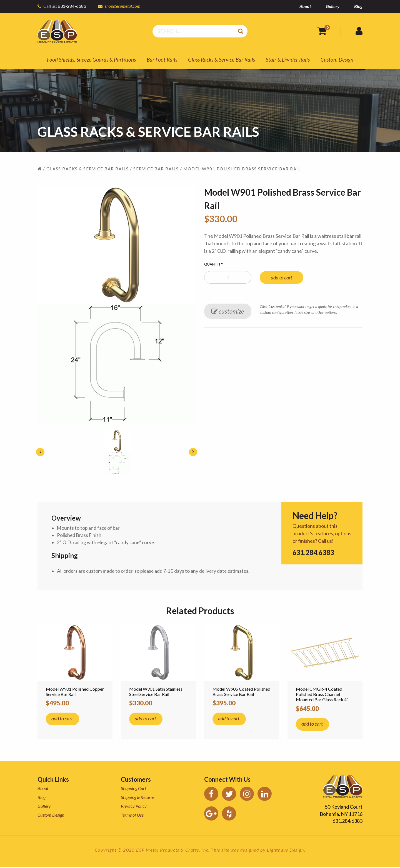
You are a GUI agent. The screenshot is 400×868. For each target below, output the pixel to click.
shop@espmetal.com (123, 6)
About (305, 6)
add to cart (282, 277)
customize (228, 311)
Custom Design (337, 60)
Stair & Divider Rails (288, 60)
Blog (358, 6)
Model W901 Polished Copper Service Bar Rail (75, 693)
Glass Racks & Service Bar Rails (222, 60)
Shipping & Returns (138, 798)
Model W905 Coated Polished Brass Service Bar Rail (241, 693)
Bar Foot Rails (162, 60)
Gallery (333, 6)
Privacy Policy (134, 807)
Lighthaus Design (286, 851)
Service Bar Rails (156, 169)
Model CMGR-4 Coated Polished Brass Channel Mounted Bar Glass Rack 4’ (322, 695)
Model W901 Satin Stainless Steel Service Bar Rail (156, 693)
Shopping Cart (133, 789)
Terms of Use (132, 816)
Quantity (214, 264)
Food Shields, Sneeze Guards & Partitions (91, 60)
